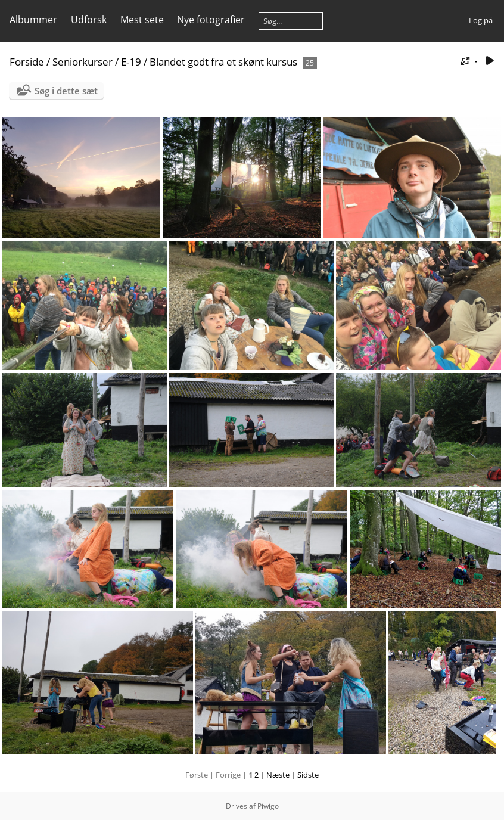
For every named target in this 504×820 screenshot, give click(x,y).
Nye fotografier (211, 20)
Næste (278, 775)
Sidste (308, 775)
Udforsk (89, 20)
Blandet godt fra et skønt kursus (223, 62)
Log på (481, 20)
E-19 (131, 62)
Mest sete (142, 20)
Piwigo (268, 806)
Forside (27, 62)
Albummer (33, 20)
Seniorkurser (83, 62)
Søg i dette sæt (66, 91)
